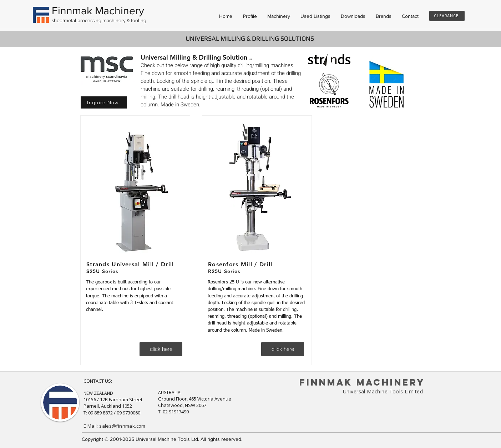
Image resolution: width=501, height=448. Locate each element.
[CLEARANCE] (447, 16)
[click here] (161, 349)
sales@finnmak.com (122, 426)
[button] (104, 102)
